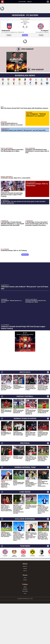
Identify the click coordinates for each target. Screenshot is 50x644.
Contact (25, 604)
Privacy (25, 616)
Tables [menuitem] (29, 2)
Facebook (25, 625)
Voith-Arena (25, 39)
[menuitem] (3, 2)
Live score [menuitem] (22, 2)
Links (25, 629)
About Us (25, 602)
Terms (25, 613)
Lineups (9, 53)
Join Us (25, 606)
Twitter (25, 623)
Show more (25, 290)
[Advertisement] (25, 22)
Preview (41, 53)
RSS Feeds (25, 627)
